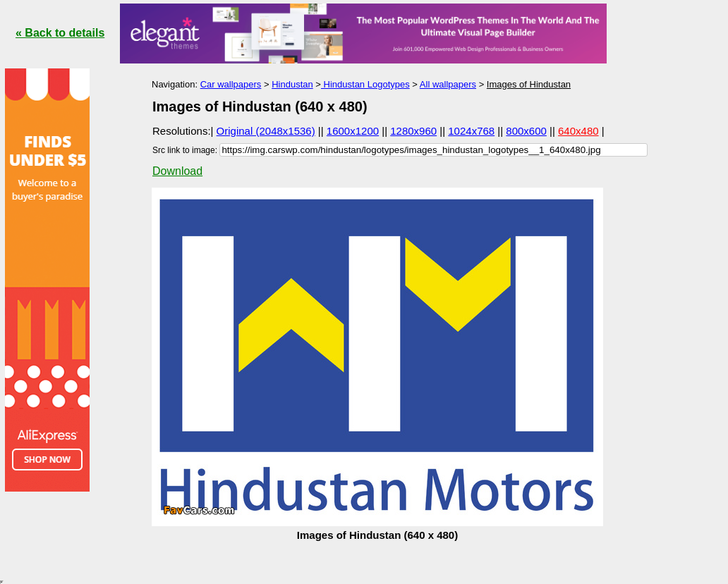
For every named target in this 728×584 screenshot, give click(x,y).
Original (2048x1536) (266, 131)
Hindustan (292, 84)
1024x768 (471, 131)
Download (177, 171)
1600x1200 (353, 131)
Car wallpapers (231, 84)
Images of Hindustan (529, 84)
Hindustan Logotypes (365, 84)
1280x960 (413, 131)
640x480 (578, 131)
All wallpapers (448, 84)
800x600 (526, 131)
